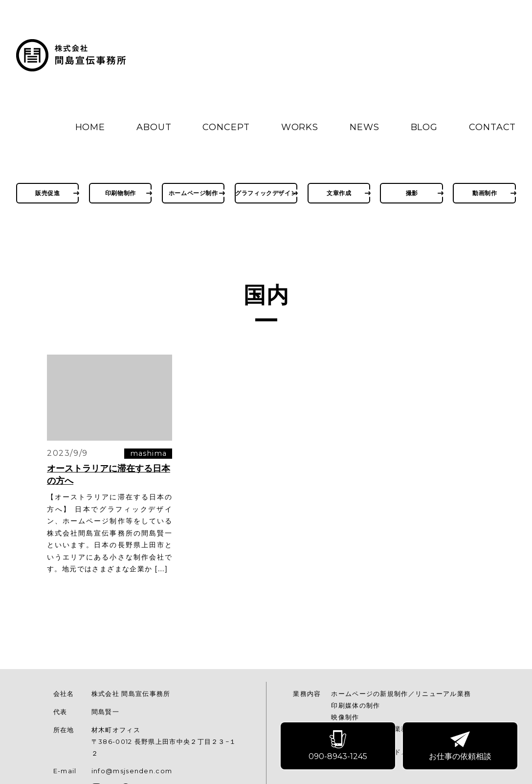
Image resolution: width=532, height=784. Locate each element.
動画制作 (485, 193)
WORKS (300, 127)
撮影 (412, 193)
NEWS (365, 127)
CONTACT (492, 127)
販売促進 (47, 193)
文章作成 (339, 193)
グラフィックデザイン (266, 193)
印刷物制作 (121, 193)
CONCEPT (226, 127)
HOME (90, 127)
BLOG (424, 127)
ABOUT (154, 127)
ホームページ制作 (193, 193)
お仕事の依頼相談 (461, 746)
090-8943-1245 (338, 746)
